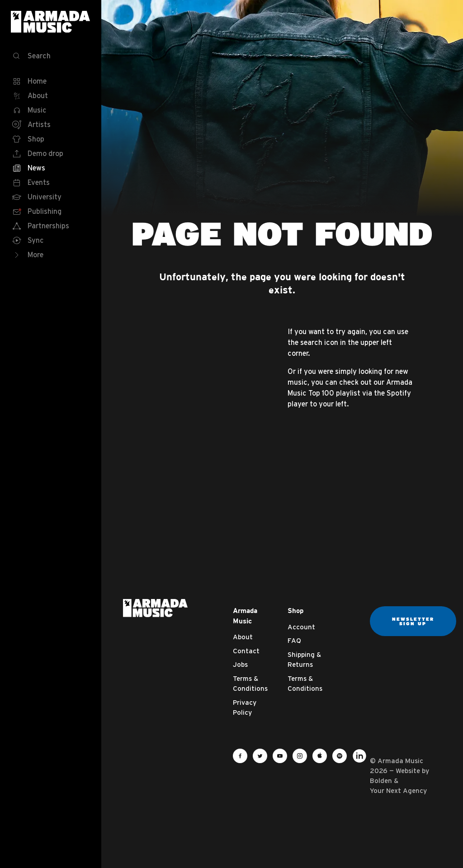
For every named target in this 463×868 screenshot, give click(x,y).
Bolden (381, 781)
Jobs (240, 664)
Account (301, 627)
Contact (246, 651)
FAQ (294, 640)
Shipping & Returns (304, 660)
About (243, 637)
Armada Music (51, 22)
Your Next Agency (398, 790)
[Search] (51, 56)
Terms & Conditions (250, 684)
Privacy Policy (245, 708)
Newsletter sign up (413, 621)
